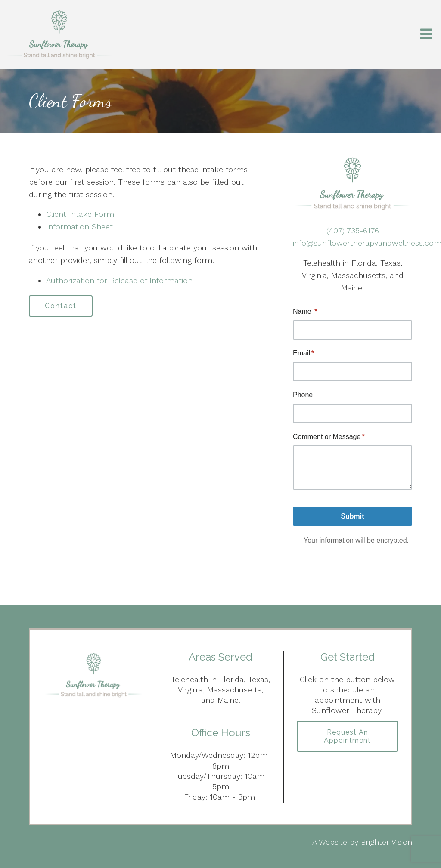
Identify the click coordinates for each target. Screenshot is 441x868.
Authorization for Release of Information (119, 280)
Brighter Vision (387, 842)
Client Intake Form (80, 214)
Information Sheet (79, 227)
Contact (61, 306)
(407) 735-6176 (353, 230)
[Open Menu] (426, 35)
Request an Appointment (347, 736)
